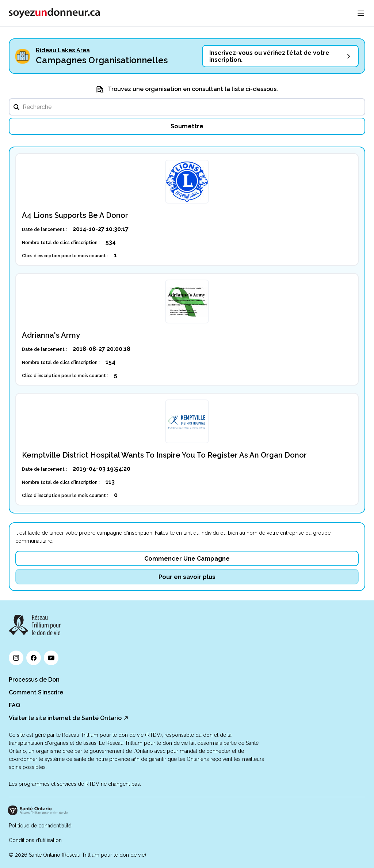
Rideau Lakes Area (63, 50)
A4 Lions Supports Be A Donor (75, 215)
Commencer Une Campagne (187, 559)
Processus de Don (34, 680)
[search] (187, 107)
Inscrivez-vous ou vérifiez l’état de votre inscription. (269, 56)
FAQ (14, 705)
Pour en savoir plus (187, 577)
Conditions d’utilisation (35, 840)
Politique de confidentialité (40, 826)
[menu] (361, 13)
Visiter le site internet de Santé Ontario (65, 718)
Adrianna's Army (51, 335)
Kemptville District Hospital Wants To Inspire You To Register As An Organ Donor (164, 455)
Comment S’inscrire (36, 692)
